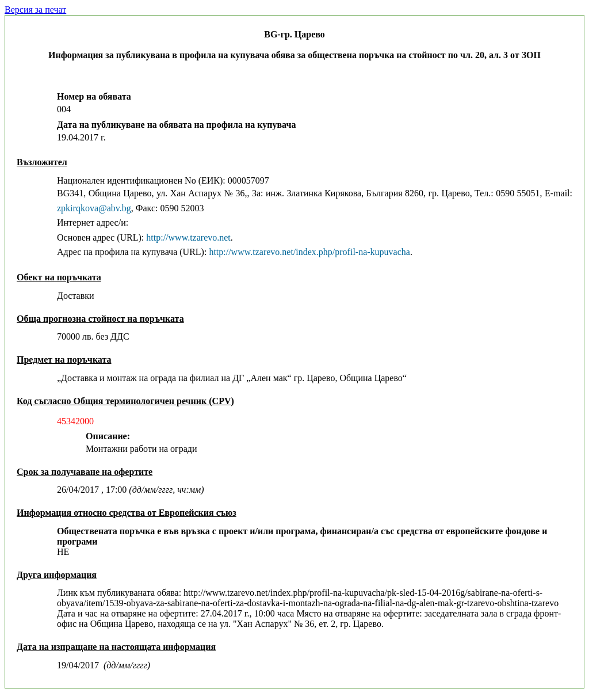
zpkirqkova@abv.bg (94, 208)
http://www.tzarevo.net (188, 237)
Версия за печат (35, 9)
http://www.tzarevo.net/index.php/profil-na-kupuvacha (309, 252)
